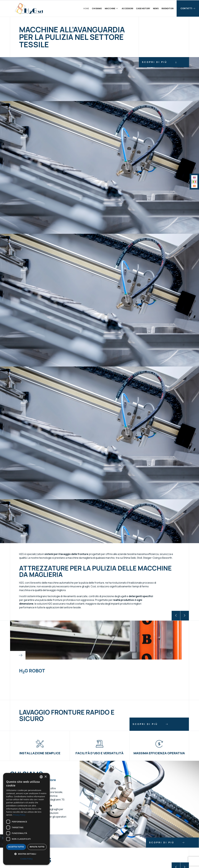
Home (86, 8)
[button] (176, 616)
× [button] (45, 777)
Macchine (111, 8)
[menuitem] (194, 177)
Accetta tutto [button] (16, 847)
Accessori (127, 8)
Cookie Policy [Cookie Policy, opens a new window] (26, 859)
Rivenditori (168, 8)
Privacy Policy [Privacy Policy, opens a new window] (19, 815)
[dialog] (26, 819)
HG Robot (32, 671)
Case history (143, 8)
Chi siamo (97, 8)
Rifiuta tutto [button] (37, 847)
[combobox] (41, 777)
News (156, 8)
